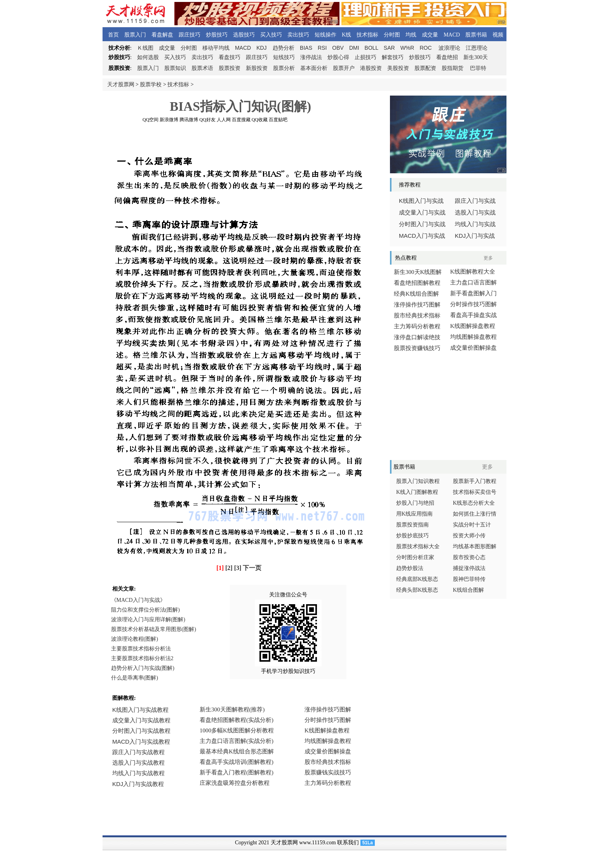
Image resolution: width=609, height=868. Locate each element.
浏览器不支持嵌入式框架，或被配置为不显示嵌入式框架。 (238, 752)
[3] (238, 568)
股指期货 (452, 68)
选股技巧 (244, 35)
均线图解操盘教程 (473, 337)
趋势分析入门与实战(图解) (143, 668)
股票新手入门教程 (475, 481)
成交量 (430, 35)
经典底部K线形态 (417, 579)
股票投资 (230, 68)
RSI (322, 48)
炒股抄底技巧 (412, 536)
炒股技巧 (217, 35)
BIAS (306, 48)
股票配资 (425, 68)
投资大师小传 (469, 536)
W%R (407, 48)
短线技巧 (284, 57)
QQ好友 (207, 120)
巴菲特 (478, 68)
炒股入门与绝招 (415, 503)
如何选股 (148, 57)
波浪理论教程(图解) (135, 639)
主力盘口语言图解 (473, 282)
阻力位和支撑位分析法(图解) (145, 610)
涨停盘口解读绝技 (417, 337)
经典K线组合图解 (416, 294)
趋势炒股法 (410, 568)
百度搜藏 (241, 120)
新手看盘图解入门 (473, 293)
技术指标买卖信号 (475, 492)
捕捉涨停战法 (469, 568)
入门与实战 (422, 236)
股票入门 (135, 35)
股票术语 (202, 68)
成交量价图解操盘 (473, 348)
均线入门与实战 (475, 224)
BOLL (371, 48)
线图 (145, 48)
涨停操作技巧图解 (417, 305)
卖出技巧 (298, 35)
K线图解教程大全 (473, 272)
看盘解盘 (162, 35)
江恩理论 (477, 48)
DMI (354, 48)
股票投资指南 (412, 525)
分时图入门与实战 (422, 224)
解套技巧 (393, 57)
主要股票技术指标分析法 (141, 649)
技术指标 (367, 35)
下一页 (252, 568)
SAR (389, 48)
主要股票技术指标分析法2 (142, 658)
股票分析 (284, 68)
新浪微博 (169, 120)
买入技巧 (271, 35)
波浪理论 (449, 48)
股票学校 (151, 85)
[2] (229, 568)
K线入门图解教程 (417, 492)
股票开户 (344, 68)
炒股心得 (338, 57)
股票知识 (175, 68)
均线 (411, 35)
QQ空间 (151, 120)
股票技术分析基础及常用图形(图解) (154, 629)
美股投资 (398, 68)
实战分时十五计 (472, 525)
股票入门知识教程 (418, 481)
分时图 (392, 35)
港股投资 (371, 68)
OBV (338, 48)
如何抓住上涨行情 (475, 514)
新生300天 (476, 57)
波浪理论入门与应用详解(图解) (148, 620)
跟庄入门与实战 (475, 201)
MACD (452, 35)
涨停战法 (311, 57)
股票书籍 (476, 35)
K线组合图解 (468, 590)
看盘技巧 (230, 57)
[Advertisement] (240, 139)
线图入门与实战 (421, 201)
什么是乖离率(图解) (135, 678)
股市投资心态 (469, 557)
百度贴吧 (278, 120)
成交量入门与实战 (422, 213)
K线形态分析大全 (474, 503)
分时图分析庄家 (415, 557)
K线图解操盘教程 (473, 326)
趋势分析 (284, 48)
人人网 (224, 120)
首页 (113, 35)
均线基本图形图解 (475, 546)
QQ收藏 (260, 120)
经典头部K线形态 (417, 590)
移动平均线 (216, 48)
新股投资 (257, 68)
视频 (498, 35)
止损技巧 (365, 57)
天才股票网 (121, 85)
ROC (425, 48)
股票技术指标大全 (418, 546)
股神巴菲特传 (469, 579)
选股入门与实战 (475, 213)
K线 (346, 35)
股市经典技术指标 (417, 315)
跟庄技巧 (190, 35)
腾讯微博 (189, 120)
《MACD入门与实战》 (138, 600)
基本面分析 (314, 68)
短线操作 (325, 35)
